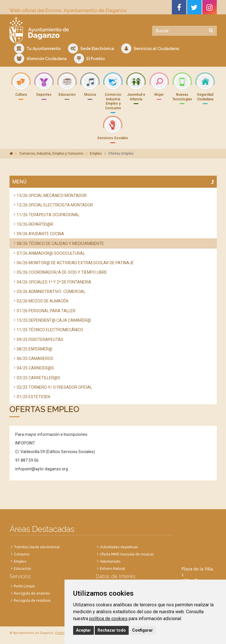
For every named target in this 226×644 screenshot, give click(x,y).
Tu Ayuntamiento (37, 48)
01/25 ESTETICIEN (33, 397)
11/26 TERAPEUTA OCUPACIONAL (48, 215)
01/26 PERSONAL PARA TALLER (46, 311)
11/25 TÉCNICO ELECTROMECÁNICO (50, 330)
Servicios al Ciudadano (150, 48)
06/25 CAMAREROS (35, 359)
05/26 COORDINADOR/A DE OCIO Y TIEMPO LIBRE (62, 272)
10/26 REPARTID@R (35, 224)
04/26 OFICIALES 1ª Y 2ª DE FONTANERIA (54, 282)
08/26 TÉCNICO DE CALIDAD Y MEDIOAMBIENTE (60, 244)
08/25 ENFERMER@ (35, 349)
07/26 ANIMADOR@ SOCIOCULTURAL (51, 253)
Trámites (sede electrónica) (37, 547)
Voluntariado (110, 561)
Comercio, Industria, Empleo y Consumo (51, 154)
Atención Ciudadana (40, 59)
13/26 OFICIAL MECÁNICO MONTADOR (52, 195)
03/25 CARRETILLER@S (38, 378)
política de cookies (108, 619)
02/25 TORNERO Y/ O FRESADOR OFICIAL (54, 387)
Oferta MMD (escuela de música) (127, 554)
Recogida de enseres (32, 593)
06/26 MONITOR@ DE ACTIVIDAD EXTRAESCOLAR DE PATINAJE (75, 263)
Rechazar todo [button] (112, 630)
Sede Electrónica (91, 48)
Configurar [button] (143, 630)
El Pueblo (89, 59)
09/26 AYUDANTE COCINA (40, 234)
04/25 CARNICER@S (35, 368)
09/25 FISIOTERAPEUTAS (40, 340)
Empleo (96, 154)
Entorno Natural (112, 569)
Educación (22, 569)
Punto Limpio (24, 586)
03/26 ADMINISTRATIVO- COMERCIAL (51, 292)
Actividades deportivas (119, 547)
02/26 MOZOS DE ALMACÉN (42, 301)
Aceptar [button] (83, 630)
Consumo (22, 554)
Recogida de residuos (32, 601)
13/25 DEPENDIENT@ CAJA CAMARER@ (54, 320)
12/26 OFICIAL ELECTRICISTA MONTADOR (55, 205)
